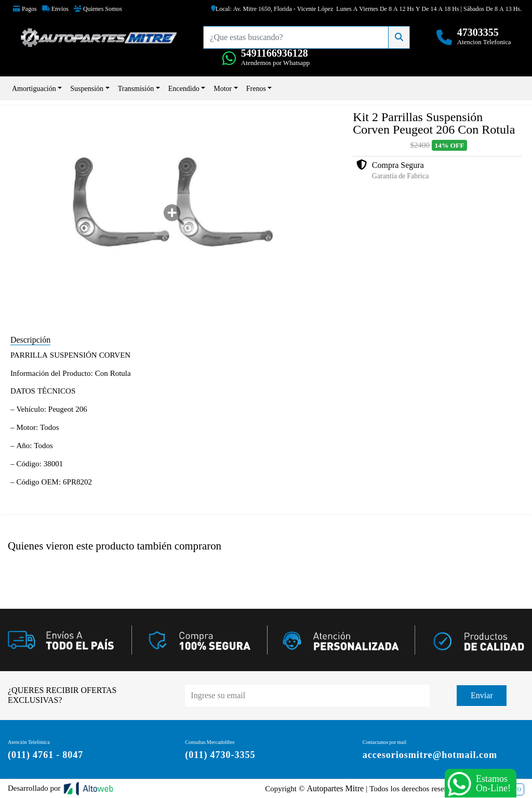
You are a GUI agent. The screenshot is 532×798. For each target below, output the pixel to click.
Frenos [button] (256, 88)
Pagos (25, 9)
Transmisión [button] (136, 88)
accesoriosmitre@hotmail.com (430, 755)
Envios (55, 9)
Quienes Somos (98, 9)
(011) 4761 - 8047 (45, 755)
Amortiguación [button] (34, 88)
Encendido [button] (184, 88)
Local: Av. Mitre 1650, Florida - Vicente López (272, 9)
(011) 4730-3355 (220, 755)
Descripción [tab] (30, 340)
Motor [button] (223, 88)
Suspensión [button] (87, 88)
